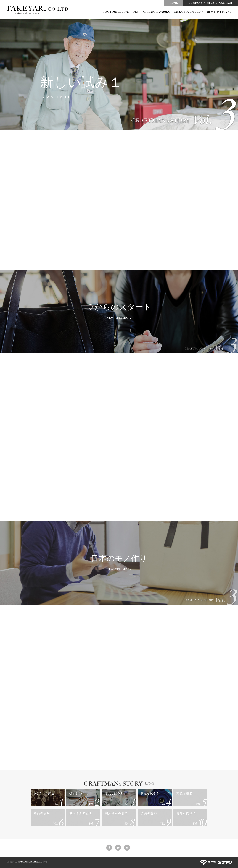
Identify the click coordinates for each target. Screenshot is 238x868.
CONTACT (227, 3)
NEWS (211, 3)
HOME (174, 3)
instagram (127, 848)
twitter (118, 848)
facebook (109, 848)
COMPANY (194, 3)
